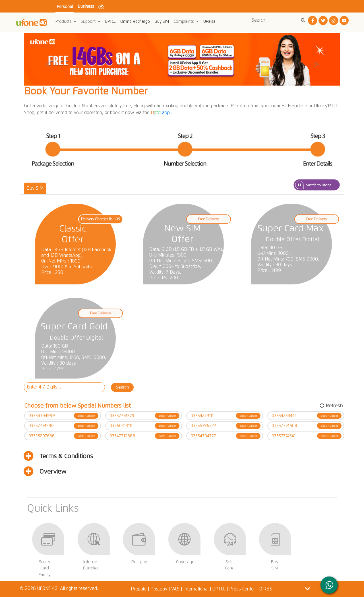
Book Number (86, 416)
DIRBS (266, 589)
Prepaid (139, 589)
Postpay (159, 589)
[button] (48, 59)
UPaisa (209, 21)
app (161, 112)
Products (66, 21)
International (196, 589)
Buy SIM (162, 21)
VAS (175, 589)
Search (122, 387)
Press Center (242, 589)
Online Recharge (135, 21)
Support (90, 21)
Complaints (186, 21)
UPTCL (110, 21)
